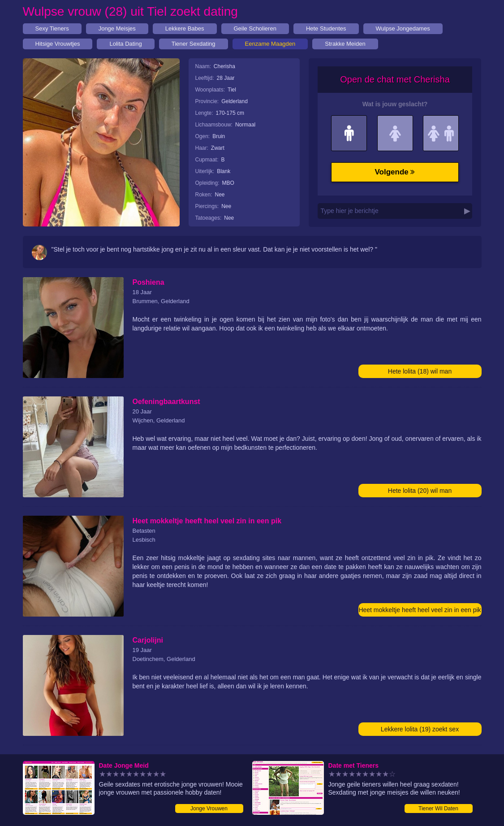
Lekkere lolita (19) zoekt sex (420, 729)
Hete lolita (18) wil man (420, 371)
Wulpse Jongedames (403, 28)
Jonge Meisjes (117, 28)
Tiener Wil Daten (438, 809)
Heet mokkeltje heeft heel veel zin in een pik (420, 610)
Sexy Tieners (52, 28)
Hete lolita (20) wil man (420, 491)
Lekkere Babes (185, 28)
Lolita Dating (125, 44)
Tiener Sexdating (194, 44)
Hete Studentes (326, 28)
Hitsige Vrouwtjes (58, 44)
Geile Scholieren (255, 28)
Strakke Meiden (345, 44)
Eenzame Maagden (270, 44)
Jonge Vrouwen (209, 809)
